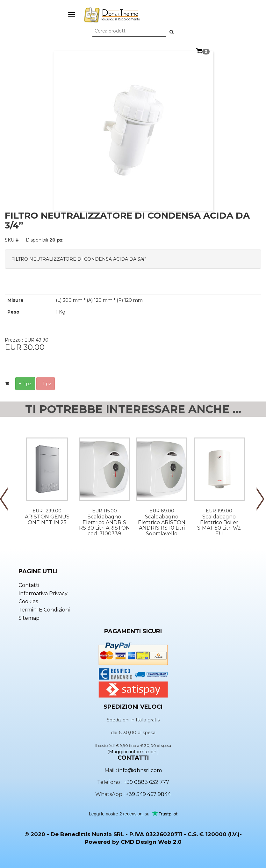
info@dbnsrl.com (140, 770)
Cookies (28, 601)
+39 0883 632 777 (146, 782)
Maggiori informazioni (133, 752)
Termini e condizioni (44, 610)
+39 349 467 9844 (148, 794)
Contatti (29, 585)
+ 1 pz (25, 384)
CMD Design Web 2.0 (151, 842)
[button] (172, 32)
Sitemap (29, 618)
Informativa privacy (43, 593)
